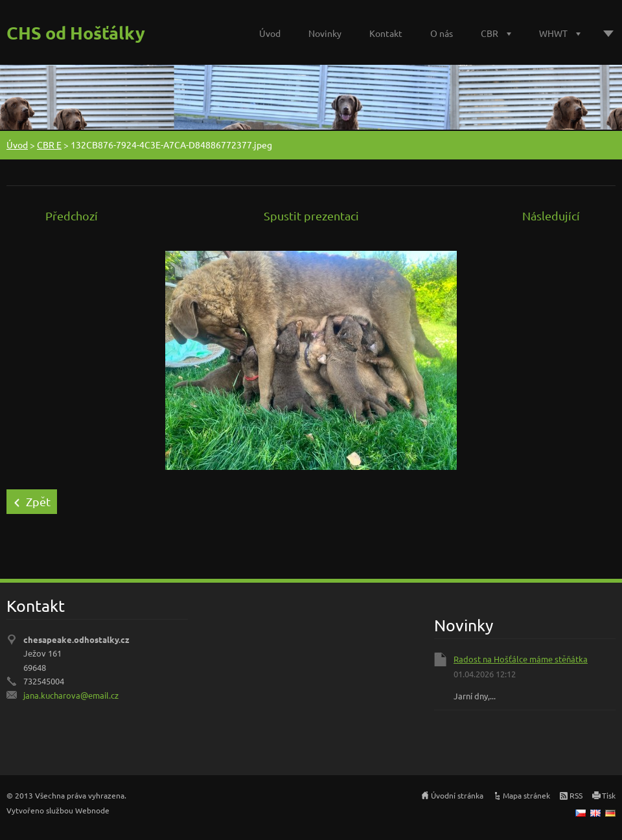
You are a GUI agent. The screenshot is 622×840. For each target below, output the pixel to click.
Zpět (38, 501)
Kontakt (386, 33)
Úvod (270, 33)
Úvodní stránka (457, 795)
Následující (551, 216)
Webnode (92, 810)
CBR (490, 33)
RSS (576, 795)
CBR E (49, 145)
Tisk (609, 795)
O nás (442, 33)
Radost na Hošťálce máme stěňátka (521, 659)
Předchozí (72, 216)
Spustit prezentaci (311, 216)
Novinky (325, 33)
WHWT (553, 33)
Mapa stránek (526, 795)
